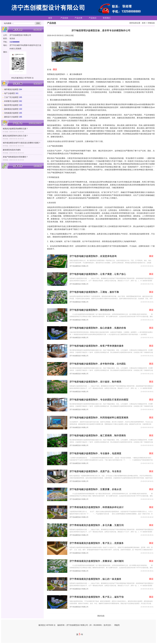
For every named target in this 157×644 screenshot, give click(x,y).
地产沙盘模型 (10, 93)
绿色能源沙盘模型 (11, 113)
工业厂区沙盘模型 (11, 97)
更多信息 (101, 616)
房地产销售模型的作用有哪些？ (15, 157)
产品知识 (93, 18)
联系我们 (107, 18)
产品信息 (64, 18)
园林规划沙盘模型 (11, 109)
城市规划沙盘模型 (11, 89)
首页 (50, 18)
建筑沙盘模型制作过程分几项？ (15, 136)
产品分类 (78, 18)
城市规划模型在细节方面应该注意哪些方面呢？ (22, 143)
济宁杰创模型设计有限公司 (79, 266)
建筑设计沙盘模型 (11, 117)
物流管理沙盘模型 (11, 105)
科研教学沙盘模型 (11, 101)
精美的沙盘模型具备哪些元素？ (15, 129)
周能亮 (117, 625)
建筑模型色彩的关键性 (12, 150)
